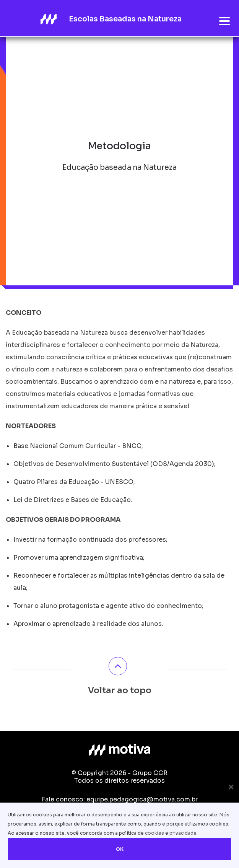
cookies (154, 833)
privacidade (183, 833)
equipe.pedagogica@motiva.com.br (142, 799)
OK (120, 849)
